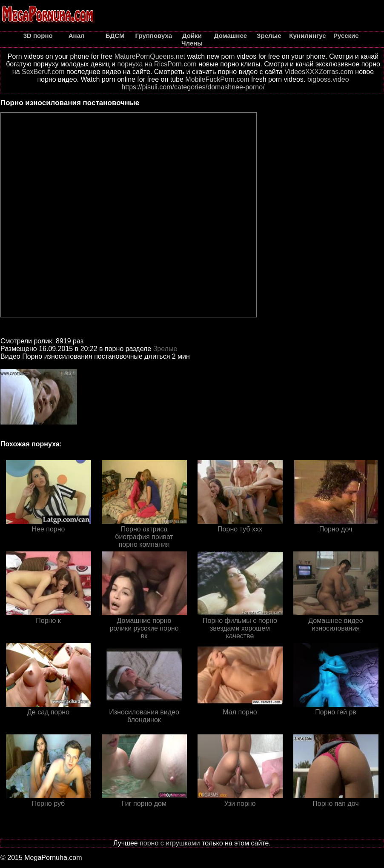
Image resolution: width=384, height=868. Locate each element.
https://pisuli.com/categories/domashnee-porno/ (193, 87)
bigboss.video (328, 79)
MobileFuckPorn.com (217, 79)
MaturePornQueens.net (150, 56)
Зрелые (165, 349)
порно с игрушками (170, 843)
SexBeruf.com (43, 72)
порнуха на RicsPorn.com (157, 64)
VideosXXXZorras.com (319, 72)
